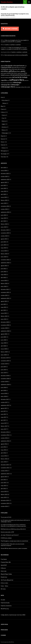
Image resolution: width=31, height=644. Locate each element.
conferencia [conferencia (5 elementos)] (23, 68)
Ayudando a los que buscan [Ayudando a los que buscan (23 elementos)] (15, 66)
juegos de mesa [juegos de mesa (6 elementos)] (21, 73)
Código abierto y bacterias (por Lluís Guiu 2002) (13, 615)
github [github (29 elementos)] (12, 71)
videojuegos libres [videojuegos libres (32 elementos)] (8, 87)
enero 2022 (4, 286)
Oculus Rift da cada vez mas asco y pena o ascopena (14, 548)
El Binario (3, 568)
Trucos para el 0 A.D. (6, 517)
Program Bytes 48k (6, 562)
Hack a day (4, 571)
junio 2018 (4, 387)
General (3, 139)
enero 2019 (4, 373)
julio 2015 (3, 480)
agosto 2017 (4, 408)
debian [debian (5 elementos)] (16, 69)
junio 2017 (4, 414)
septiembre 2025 (5, 179)
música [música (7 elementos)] (28, 75)
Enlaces (4, 148)
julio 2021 (3, 304)
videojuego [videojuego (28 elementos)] (17, 82)
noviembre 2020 (5, 325)
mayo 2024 (4, 218)
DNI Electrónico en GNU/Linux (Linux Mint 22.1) (13, 529)
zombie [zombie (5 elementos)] (29, 87)
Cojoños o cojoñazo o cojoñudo (13, 45)
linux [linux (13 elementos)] (26, 73)
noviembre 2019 (5, 361)
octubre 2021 (4, 295)
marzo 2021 (4, 313)
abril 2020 (3, 346)
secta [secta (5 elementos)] (8, 80)
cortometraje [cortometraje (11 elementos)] (4, 69)
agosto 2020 (4, 334)
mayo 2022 (4, 275)
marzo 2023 (4, 251)
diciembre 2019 (5, 358)
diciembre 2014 (5, 500)
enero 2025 (4, 203)
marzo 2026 (4, 171)
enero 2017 (4, 429)
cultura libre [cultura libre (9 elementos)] (11, 69)
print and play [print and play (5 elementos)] (6, 77)
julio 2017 (3, 411)
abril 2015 (3, 489)
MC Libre (3, 589)
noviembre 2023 (5, 233)
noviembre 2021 (5, 292)
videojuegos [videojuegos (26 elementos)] (15, 85)
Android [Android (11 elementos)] (3, 66)
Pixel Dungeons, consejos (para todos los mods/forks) (14, 541)
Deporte (3, 136)
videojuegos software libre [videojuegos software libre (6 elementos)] (21, 87)
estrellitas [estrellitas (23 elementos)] (4, 71)
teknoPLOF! (4, 565)
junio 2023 (4, 245)
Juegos (3, 124)
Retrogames (4, 151)
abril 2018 (3, 390)
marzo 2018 (4, 393)
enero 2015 (4, 497)
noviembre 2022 (5, 260)
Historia (4, 121)
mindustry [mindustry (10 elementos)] (7, 75)
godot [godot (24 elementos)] (23, 71)
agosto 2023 (4, 239)
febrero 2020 (4, 352)
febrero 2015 (4, 494)
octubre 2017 (4, 402)
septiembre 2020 (5, 331)
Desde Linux (4, 577)
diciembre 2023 (5, 230)
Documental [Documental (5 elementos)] (22, 69)
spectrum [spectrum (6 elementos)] (26, 80)
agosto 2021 (4, 301)
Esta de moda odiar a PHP (7, 532)
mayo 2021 (4, 307)
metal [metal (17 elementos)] (3, 75)
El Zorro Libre (4, 583)
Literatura (4, 127)
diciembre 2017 (5, 399)
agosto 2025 (4, 182)
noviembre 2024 (5, 206)
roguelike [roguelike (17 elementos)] (4, 80)
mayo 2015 (4, 486)
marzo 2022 (4, 280)
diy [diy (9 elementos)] (19, 69)
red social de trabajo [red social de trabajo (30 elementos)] (20, 77)
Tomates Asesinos (7, 2)
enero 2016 (4, 462)
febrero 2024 (4, 224)
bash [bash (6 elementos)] (26, 66)
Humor (3, 142)
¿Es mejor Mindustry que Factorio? (10, 535)
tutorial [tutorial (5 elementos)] (8, 83)
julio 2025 (3, 185)
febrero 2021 (4, 316)
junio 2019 (4, 370)
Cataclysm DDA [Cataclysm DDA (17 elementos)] (6, 67)
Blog (2, 106)
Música (4, 130)
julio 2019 (3, 367)
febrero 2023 (4, 254)
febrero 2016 (4, 459)
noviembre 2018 (5, 379)
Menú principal (29, 2)
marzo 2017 (4, 423)
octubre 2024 (4, 209)
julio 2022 (3, 269)
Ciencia (3, 109)
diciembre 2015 (5, 465)
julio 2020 (3, 337)
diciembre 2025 (5, 173)
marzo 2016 (4, 456)
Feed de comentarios (6, 606)
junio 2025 (4, 188)
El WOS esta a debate (6, 538)
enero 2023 (4, 257)
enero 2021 (4, 319)
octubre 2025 (4, 176)
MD (8, 17)
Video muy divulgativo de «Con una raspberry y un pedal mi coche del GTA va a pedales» (15, 41)
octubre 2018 (4, 382)
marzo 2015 (4, 491)
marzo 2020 (4, 349)
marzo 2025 (4, 197)
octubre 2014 (4, 506)
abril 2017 (3, 420)
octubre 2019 (4, 364)
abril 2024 (3, 221)
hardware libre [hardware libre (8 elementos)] (10, 73)
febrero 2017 (4, 426)
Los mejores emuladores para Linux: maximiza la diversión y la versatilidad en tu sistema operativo (13, 525)
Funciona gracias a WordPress (7, 642)
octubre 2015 (4, 471)
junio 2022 (4, 272)
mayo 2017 (4, 417)
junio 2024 (4, 215)
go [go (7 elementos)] (20, 71)
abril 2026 (3, 168)
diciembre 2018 (5, 376)
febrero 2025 (4, 200)
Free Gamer (4, 559)
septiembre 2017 (5, 405)
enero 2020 (4, 355)
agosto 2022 (4, 266)
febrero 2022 (4, 283)
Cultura (3, 112)
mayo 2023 (4, 248)
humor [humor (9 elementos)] (16, 73)
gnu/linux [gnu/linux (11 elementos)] (17, 71)
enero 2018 (4, 396)
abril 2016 (3, 453)
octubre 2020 (4, 328)
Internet (3, 145)
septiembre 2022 (5, 263)
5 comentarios (12, 17)
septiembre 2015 (5, 474)
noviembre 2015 (5, 468)
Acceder (3, 600)
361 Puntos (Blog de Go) (7, 580)
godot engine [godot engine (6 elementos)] (4, 73)
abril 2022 (3, 278)
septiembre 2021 (5, 298)
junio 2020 (4, 340)
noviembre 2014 (5, 503)
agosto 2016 (4, 444)
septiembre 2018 (5, 384)
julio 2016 (3, 447)
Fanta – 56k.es (4, 586)
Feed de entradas (5, 603)
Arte (2, 97)
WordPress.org (5, 609)
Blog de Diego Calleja (6, 574)
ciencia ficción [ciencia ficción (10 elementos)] (15, 67)
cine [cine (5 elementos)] (20, 68)
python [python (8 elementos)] (10, 77)
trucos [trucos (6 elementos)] (5, 83)
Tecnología (4, 154)
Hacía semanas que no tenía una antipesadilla (16, 55)
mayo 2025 (4, 191)
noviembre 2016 (5, 435)
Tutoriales (3, 157)
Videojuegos (5, 133)
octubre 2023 (4, 236)
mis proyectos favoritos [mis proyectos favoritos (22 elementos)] (18, 75)
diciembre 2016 (5, 432)
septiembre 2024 (5, 212)
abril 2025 (3, 194)
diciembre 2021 (5, 289)
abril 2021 (3, 310)
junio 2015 (4, 483)
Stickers (5, 103)
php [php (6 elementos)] (2, 77)
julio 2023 (3, 242)
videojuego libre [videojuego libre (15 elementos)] (6, 85)
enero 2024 (4, 227)
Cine (3, 118)
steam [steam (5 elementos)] (2, 83)
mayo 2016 (4, 450)
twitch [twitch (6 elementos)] (11, 83)
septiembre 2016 (5, 441)
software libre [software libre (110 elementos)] (17, 80)
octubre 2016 (4, 438)
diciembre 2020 (5, 322)
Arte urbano (5, 100)
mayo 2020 (4, 343)
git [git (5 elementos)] (8, 71)
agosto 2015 (4, 477)
